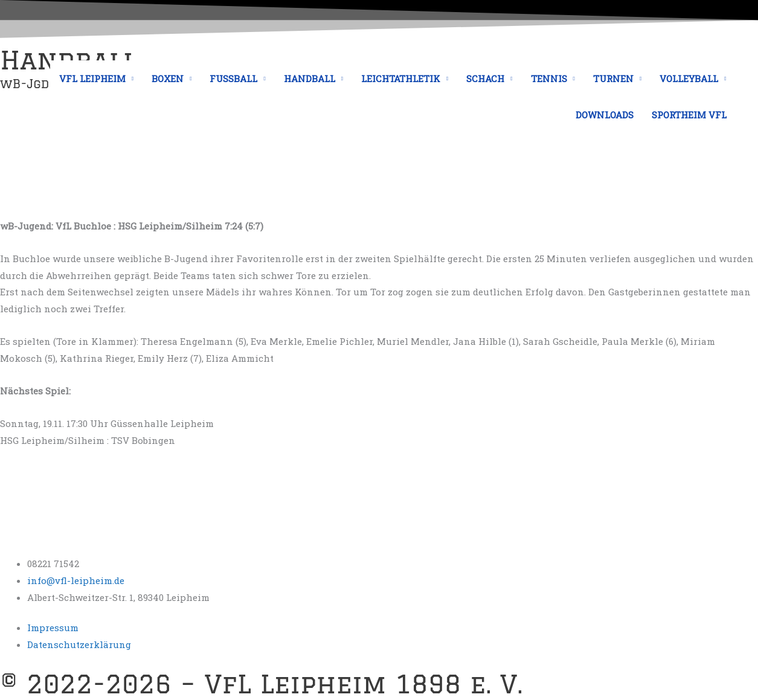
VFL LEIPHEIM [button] (92, 79)
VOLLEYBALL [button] (689, 79)
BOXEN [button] (168, 79)
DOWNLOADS (605, 115)
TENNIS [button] (549, 79)
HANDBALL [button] (310, 79)
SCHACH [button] (485, 79)
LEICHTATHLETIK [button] (401, 79)
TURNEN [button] (613, 79)
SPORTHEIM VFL (689, 115)
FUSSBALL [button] (233, 79)
